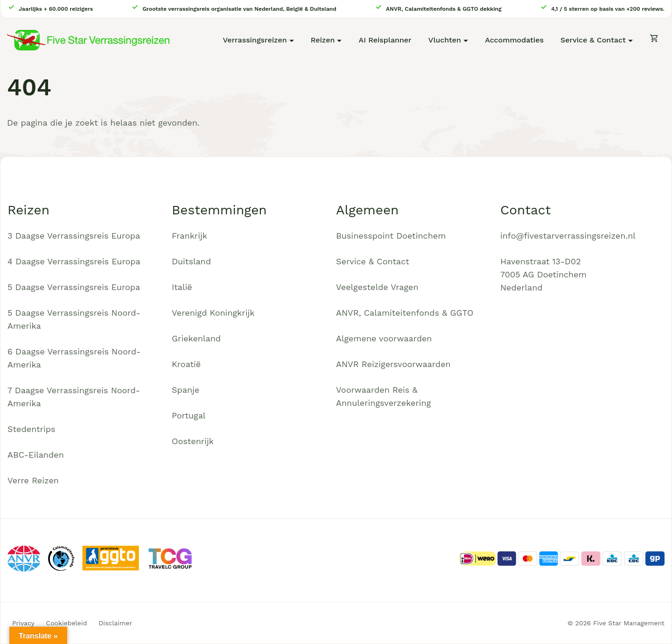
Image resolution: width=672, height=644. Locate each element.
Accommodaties (514, 40)
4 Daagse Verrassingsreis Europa (74, 261)
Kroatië (186, 364)
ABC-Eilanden (36, 455)
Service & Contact (593, 40)
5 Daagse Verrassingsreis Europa (74, 287)
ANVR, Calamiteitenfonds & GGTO (405, 313)
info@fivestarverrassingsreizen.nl (568, 236)
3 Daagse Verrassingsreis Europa (74, 236)
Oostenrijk (193, 441)
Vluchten (445, 40)
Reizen (323, 40)
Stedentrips (31, 429)
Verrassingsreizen (255, 40)
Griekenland (196, 338)
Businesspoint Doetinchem (391, 236)
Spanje (185, 390)
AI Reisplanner (385, 40)
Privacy (23, 623)
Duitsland (191, 261)
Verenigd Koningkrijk (213, 313)
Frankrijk (189, 236)
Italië (182, 287)
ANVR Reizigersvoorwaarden (393, 364)
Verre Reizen (33, 480)
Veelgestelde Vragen (377, 287)
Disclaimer (115, 623)
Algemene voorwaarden (384, 338)
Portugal (189, 415)
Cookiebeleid (67, 623)
